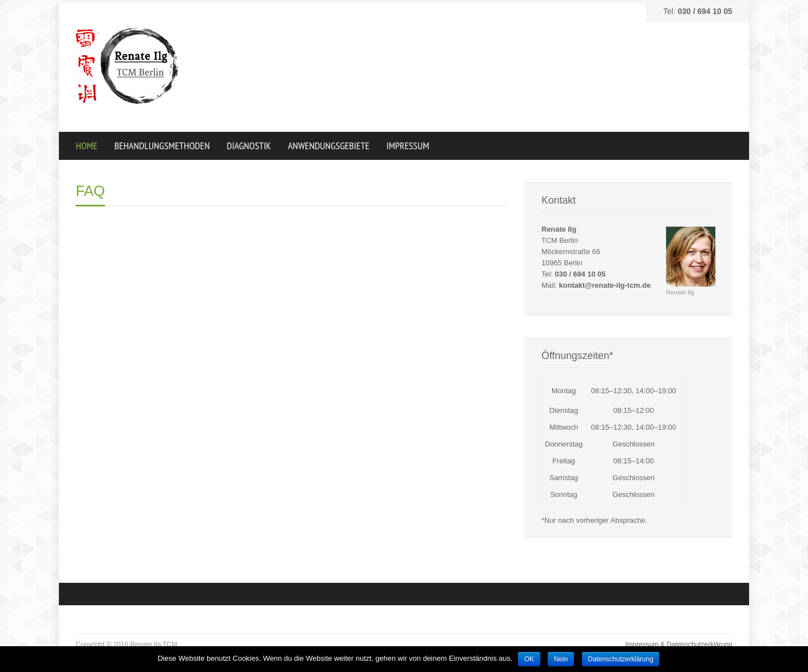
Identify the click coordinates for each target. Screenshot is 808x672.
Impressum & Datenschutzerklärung (679, 645)
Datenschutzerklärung (621, 659)
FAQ (90, 191)
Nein (561, 659)
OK (529, 659)
